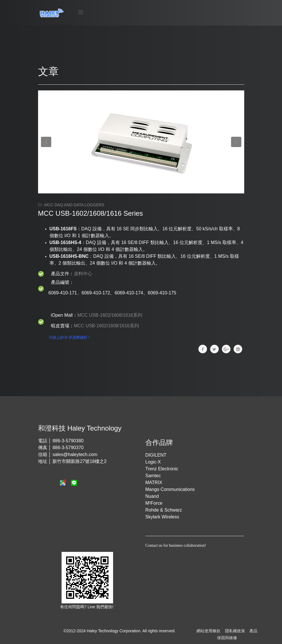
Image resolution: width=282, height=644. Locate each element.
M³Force (154, 503)
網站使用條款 (208, 631)
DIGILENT (156, 455)
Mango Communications (170, 489)
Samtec (153, 476)
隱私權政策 (235, 631)
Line (92, 607)
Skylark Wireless (162, 517)
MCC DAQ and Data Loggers (74, 205)
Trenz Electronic (162, 469)
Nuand (152, 496)
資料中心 (83, 274)
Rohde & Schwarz (164, 510)
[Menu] (81, 12)
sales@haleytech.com (75, 454)
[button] (46, 142)
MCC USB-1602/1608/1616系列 (110, 315)
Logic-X (153, 462)
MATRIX (154, 482)
